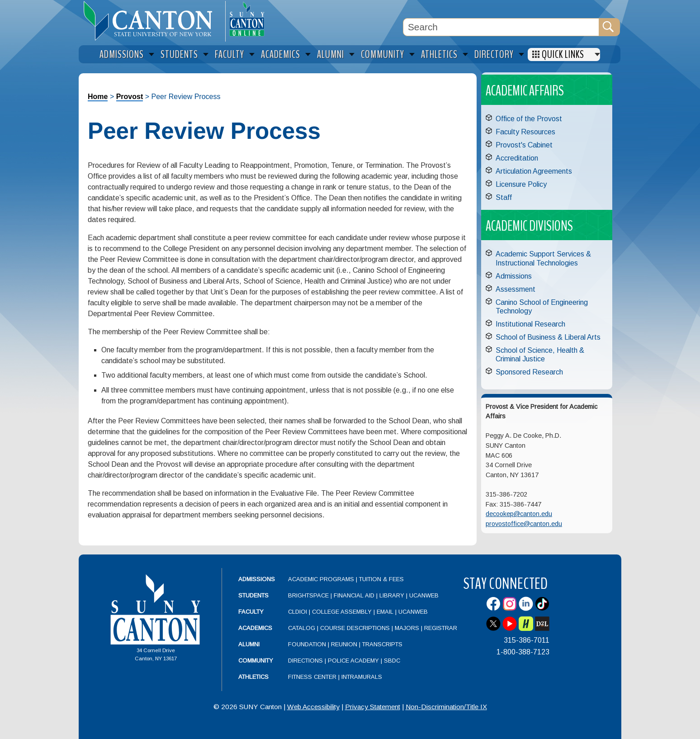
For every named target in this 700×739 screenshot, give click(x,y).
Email (385, 612)
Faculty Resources (525, 132)
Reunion (344, 644)
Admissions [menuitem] (122, 54)
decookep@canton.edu (519, 514)
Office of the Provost (529, 119)
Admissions (514, 276)
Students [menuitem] (179, 54)
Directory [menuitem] (494, 54)
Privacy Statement (373, 707)
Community (256, 661)
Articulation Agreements (534, 171)
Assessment (516, 289)
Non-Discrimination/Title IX (446, 707)
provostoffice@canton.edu (524, 524)
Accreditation (517, 158)
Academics (255, 628)
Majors (407, 628)
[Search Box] (501, 27)
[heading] (152, 21)
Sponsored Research (529, 372)
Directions (305, 661)
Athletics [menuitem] (439, 54)
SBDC (392, 661)
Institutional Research (530, 324)
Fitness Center (312, 677)
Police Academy (353, 661)
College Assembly (342, 612)
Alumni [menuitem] (331, 54)
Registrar (441, 628)
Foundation (307, 644)
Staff (504, 197)
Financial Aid (354, 595)
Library (392, 595)
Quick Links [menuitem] (563, 54)
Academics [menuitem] (281, 54)
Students (253, 595)
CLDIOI (298, 612)
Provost (130, 97)
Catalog (302, 628)
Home (98, 97)
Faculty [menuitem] (229, 54)
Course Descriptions (355, 628)
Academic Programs (322, 579)
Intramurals (362, 677)
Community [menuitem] (383, 54)
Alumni (249, 644)
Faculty (251, 612)
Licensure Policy (521, 184)
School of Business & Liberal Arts (548, 337)
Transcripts (382, 644)
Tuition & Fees (381, 579)
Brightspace (308, 595)
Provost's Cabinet (524, 145)
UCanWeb (424, 595)
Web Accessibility (313, 707)
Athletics (253, 677)
